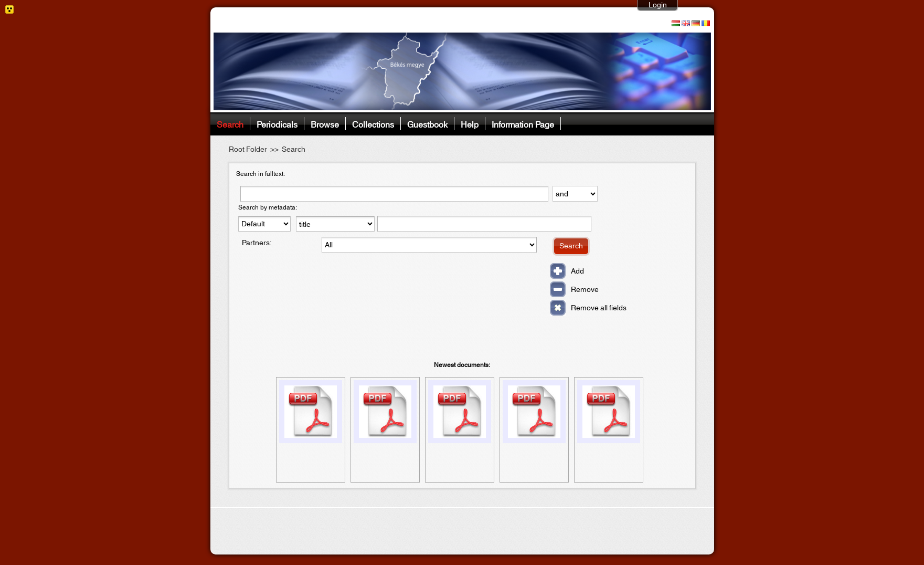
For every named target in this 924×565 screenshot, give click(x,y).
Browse (325, 124)
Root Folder (248, 150)
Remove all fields (599, 308)
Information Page (523, 124)
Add (577, 271)
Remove (585, 290)
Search (230, 124)
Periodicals (277, 124)
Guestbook (427, 124)
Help (470, 124)
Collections (373, 124)
